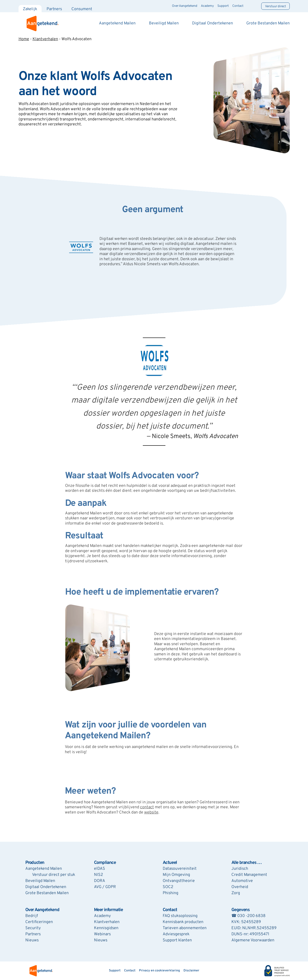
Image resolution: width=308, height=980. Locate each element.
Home (24, 39)
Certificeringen (39, 922)
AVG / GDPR (105, 887)
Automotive (242, 881)
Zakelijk (30, 9)
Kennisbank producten (183, 922)
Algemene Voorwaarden (253, 940)
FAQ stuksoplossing (180, 916)
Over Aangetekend (185, 6)
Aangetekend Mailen (117, 23)
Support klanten (177, 940)
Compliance (105, 863)
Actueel (170, 863)
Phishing (170, 893)
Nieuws (32, 940)
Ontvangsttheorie (179, 881)
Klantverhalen (45, 39)
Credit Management (249, 875)
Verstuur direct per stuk (54, 875)
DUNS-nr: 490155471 (250, 934)
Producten (35, 863)
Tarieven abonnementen (185, 928)
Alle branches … (247, 863)
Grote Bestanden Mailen (268, 23)
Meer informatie (108, 910)
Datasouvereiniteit (180, 869)
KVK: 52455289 (246, 922)
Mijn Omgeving (176, 875)
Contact (238, 6)
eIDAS (100, 869)
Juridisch (240, 869)
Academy (208, 6)
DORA (100, 881)
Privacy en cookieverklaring (159, 971)
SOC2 (168, 887)
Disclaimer (191, 971)
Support (223, 6)
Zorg (236, 893)
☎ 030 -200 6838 (248, 916)
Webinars (102, 934)
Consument (82, 9)
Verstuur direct (275, 6)
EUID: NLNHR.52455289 (254, 928)
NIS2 (99, 875)
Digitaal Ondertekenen (213, 23)
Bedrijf (32, 916)
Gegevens (241, 910)
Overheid (240, 887)
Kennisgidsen (106, 928)
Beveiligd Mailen (164, 23)
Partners (54, 9)
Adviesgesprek (176, 934)
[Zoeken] (252, 6)
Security (33, 928)
